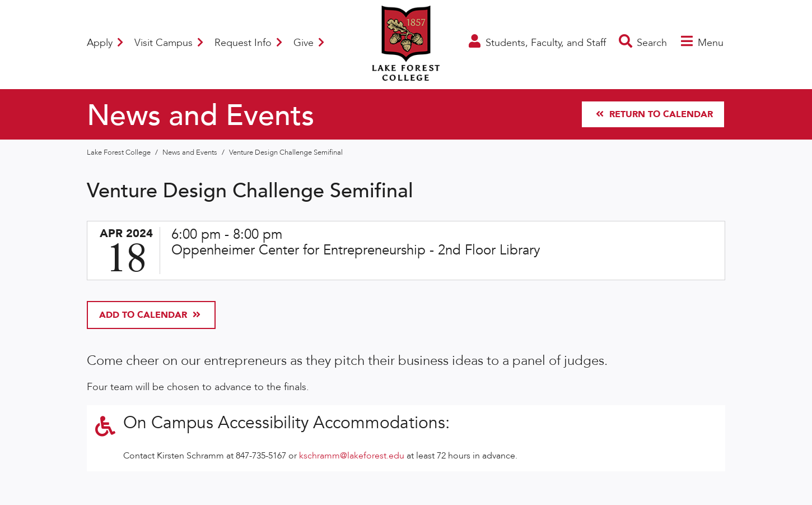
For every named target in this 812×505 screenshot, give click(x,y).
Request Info (248, 43)
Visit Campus (169, 43)
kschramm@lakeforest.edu (352, 456)
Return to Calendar (654, 114)
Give (309, 43)
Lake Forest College (120, 152)
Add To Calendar (150, 315)
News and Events (191, 152)
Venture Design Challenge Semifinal (286, 152)
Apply (105, 43)
